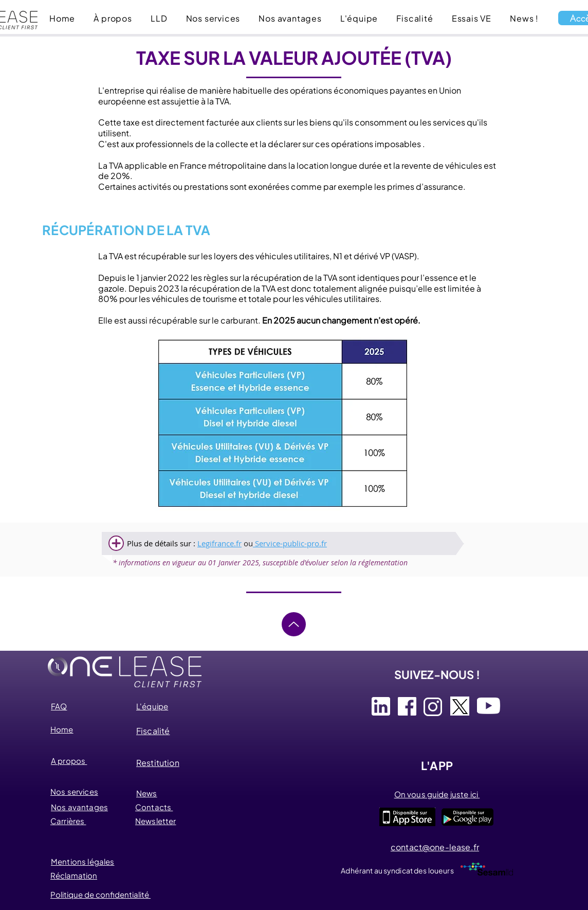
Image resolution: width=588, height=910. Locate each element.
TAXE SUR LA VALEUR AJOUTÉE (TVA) (294, 58)
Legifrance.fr (219, 543)
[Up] (294, 624)
